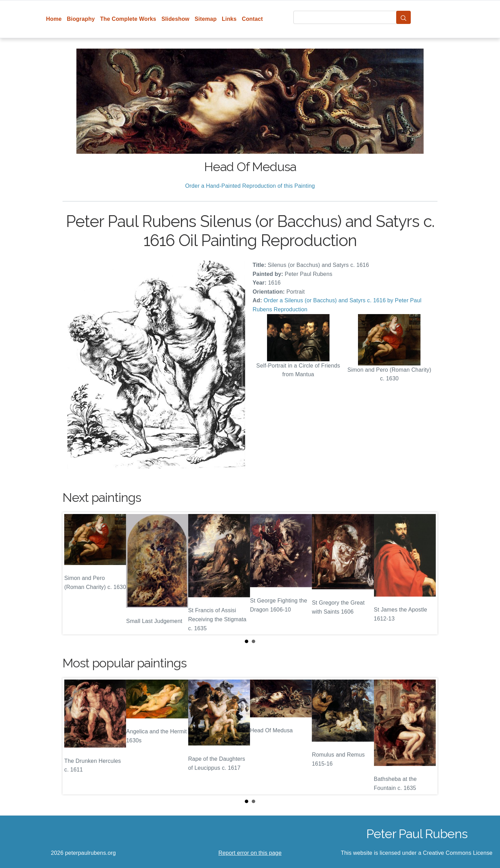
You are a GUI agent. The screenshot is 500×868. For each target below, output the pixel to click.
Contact (252, 19)
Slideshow (176, 19)
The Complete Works (128, 19)
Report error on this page (250, 853)
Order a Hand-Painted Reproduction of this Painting (250, 186)
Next (427, 573)
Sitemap (205, 19)
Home (54, 19)
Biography (81, 19)
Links (229, 19)
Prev (73, 573)
